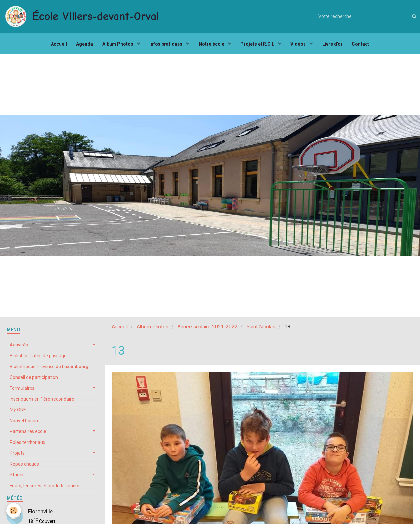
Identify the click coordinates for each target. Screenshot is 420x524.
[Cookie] (14, 510)
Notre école (212, 45)
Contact (363, 45)
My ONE (18, 411)
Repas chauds (24, 466)
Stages (17, 476)
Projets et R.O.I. (259, 45)
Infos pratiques (166, 45)
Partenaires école (28, 433)
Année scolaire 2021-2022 (208, 328)
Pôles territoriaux (28, 444)
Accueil (57, 45)
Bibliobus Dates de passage (38, 357)
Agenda (83, 45)
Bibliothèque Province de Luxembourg (49, 368)
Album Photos (117, 45)
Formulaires (22, 390)
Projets (17, 455)
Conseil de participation (34, 379)
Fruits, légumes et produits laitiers (45, 487)
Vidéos (300, 45)
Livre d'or (334, 45)
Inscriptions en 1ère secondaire (42, 401)
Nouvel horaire (25, 422)
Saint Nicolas (261, 328)
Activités (19, 346)
